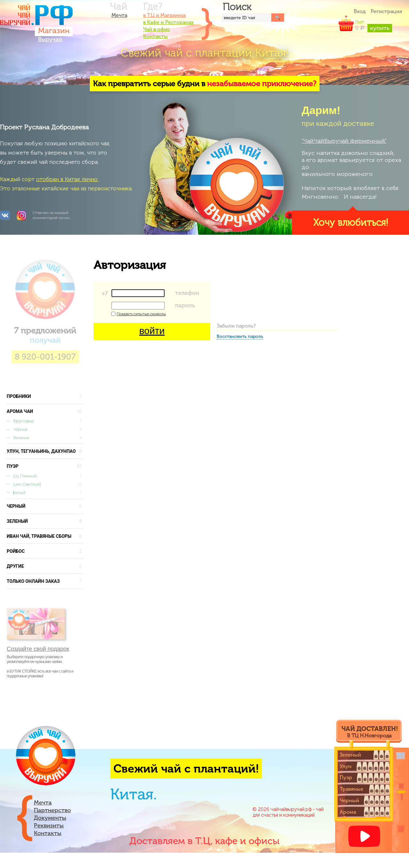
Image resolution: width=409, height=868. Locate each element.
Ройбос (45, 551)
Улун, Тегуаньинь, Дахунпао (45, 451)
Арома (348, 812)
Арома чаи (45, 411)
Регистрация (386, 11)
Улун (346, 766)
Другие (45, 566)
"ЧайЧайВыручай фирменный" (344, 141)
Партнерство (52, 810)
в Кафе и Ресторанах (168, 22)
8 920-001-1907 (45, 357)
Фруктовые (48, 421)
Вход (360, 11)
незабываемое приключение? (262, 84)
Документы (50, 818)
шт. (374, 25)
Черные (48, 430)
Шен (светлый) (48, 484)
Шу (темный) (48, 476)
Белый (48, 493)
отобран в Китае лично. (67, 179)
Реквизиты (49, 826)
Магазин (54, 30)
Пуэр (45, 466)
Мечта (119, 15)
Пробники (45, 396)
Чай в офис (157, 29)
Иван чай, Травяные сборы (45, 536)
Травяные (351, 789)
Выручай (50, 39)
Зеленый (45, 521)
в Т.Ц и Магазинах (165, 15)
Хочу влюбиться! (351, 223)
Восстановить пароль (240, 336)
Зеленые (48, 438)
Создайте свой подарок (38, 649)
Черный (45, 506)
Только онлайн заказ (45, 581)
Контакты (155, 36)
